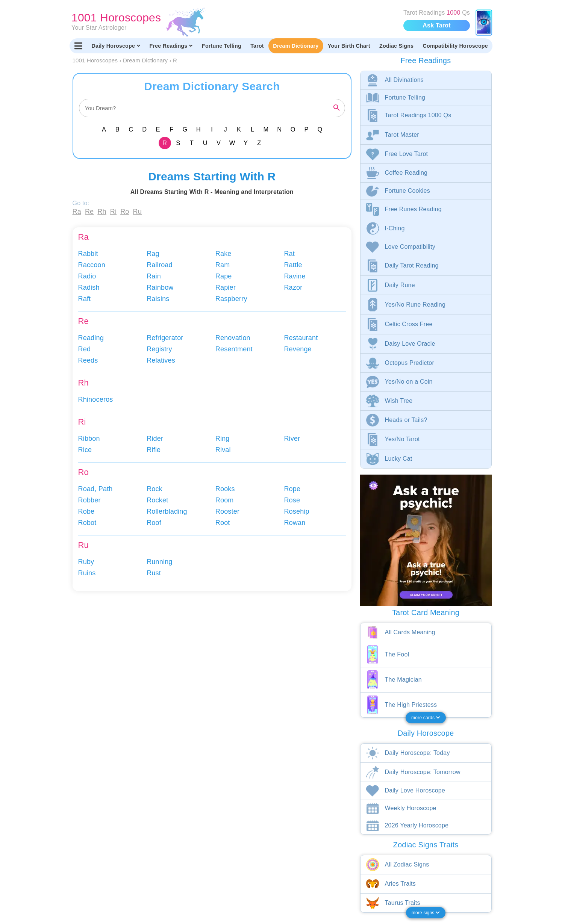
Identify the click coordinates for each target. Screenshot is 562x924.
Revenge (298, 349)
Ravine (295, 276)
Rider (155, 439)
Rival (223, 450)
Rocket (157, 500)
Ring (223, 439)
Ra (77, 212)
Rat (289, 254)
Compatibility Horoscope (455, 46)
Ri (113, 212)
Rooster (227, 511)
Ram (223, 265)
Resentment (234, 349)
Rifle (154, 450)
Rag (153, 254)
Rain (154, 276)
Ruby (86, 562)
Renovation (233, 338)
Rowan (295, 523)
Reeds (88, 360)
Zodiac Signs (396, 46)
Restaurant (301, 338)
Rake (223, 254)
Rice (85, 450)
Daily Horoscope (116, 46)
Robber (89, 500)
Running (159, 562)
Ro (125, 212)
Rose (292, 500)
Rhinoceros (96, 399)
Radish (89, 287)
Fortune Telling (222, 46)
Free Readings (171, 46)
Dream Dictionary (296, 46)
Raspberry (231, 299)
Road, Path (95, 489)
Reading (91, 338)
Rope (292, 489)
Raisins (158, 299)
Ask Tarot (436, 25)
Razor (293, 287)
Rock (155, 489)
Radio (87, 276)
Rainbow (160, 287)
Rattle (293, 265)
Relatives (161, 360)
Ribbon (89, 439)
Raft (85, 299)
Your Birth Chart (349, 46)
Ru (137, 212)
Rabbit (88, 254)
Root (223, 523)
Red (85, 349)
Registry (159, 349)
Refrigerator (165, 338)
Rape (224, 276)
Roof (154, 523)
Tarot (257, 46)
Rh (102, 212)
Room (225, 500)
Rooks (225, 489)
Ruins (87, 573)
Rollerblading (167, 511)
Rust (154, 573)
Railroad (160, 265)
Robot (87, 523)
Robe (86, 511)
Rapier (226, 287)
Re (89, 212)
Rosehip (296, 511)
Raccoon (92, 265)
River (292, 439)
